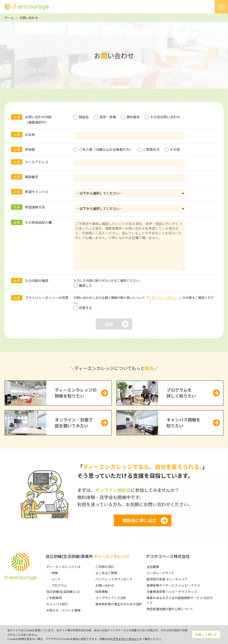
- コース (55, 579)
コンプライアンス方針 (111, 598)
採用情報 (102, 592)
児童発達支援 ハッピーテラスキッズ (172, 592)
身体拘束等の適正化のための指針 (119, 604)
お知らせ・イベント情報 (63, 610)
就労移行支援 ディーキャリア (167, 579)
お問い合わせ (105, 585)
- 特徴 (54, 573)
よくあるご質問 (106, 573)
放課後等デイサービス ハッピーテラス (173, 585)
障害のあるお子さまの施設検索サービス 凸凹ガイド (180, 600)
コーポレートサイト (161, 573)
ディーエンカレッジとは (63, 567)
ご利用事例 (54, 598)
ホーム (9, 18)
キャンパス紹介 (57, 604)
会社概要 (153, 567)
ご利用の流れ (105, 567)
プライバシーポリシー (164, 298)
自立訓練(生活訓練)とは (63, 592)
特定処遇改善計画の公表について (170, 609)
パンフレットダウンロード (114, 579)
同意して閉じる (206, 634)
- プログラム (58, 585)
